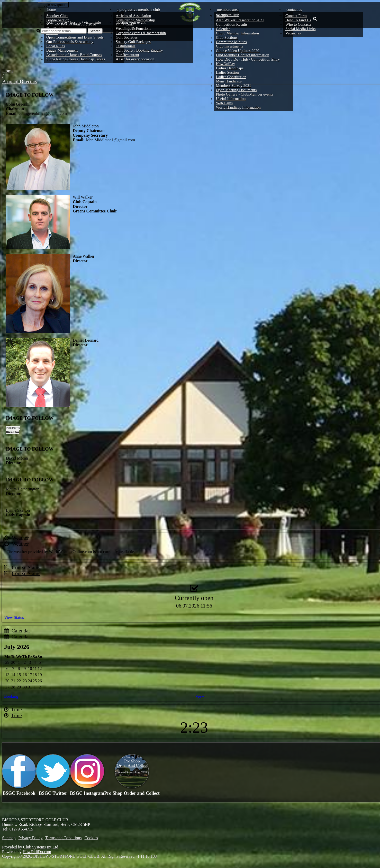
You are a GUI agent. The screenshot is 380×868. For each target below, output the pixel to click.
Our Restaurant (127, 55)
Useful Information (231, 99)
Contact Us (294, 10)
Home (52, 10)
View (200, 696)
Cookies (91, 838)
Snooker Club (57, 16)
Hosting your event (131, 22)
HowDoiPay (225, 64)
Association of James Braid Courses (74, 55)
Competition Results (232, 24)
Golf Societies (127, 37)
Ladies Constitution (231, 77)
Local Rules (56, 46)
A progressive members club (138, 10)
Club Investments (229, 46)
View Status (14, 617)
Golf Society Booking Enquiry (139, 50)
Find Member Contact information (243, 55)
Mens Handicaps (229, 81)
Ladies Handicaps (230, 68)
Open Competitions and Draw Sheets (75, 37)
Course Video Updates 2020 (238, 51)
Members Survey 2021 (234, 86)
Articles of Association (133, 16)
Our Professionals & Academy (70, 42)
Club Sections (227, 38)
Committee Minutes (231, 42)
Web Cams (224, 103)
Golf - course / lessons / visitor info (74, 22)
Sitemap (9, 838)
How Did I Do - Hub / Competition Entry (248, 59)
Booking (11, 696)
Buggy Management (62, 50)
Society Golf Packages (133, 42)
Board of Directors (20, 82)
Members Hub (228, 15)
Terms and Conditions (63, 838)
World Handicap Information (238, 107)
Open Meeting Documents (236, 90)
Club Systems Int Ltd (41, 847)
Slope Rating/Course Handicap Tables (76, 59)
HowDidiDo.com (37, 852)
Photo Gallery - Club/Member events (245, 94)
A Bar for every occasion (135, 59)
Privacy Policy (31, 838)
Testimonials (125, 46)
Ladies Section (227, 72)
